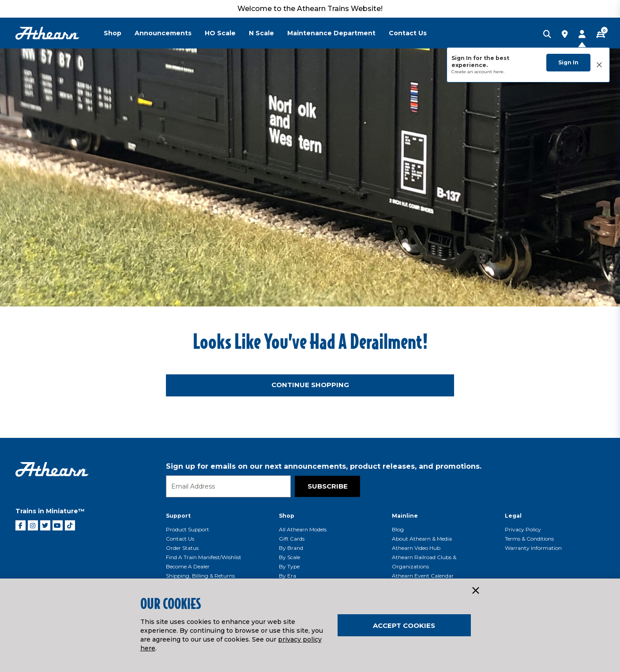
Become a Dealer (188, 566)
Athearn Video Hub (416, 548)
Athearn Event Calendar (423, 576)
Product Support (188, 529)
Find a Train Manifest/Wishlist (204, 557)
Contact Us (180, 539)
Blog (398, 529)
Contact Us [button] (408, 33)
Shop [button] (113, 33)
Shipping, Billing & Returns (200, 576)
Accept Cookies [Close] (404, 625)
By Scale (289, 557)
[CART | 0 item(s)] (601, 35)
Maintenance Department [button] (331, 33)
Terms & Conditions (529, 539)
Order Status (182, 548)
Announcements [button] (163, 33)
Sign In (568, 62)
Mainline (405, 516)
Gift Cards (292, 539)
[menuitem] (119, 33)
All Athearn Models (303, 529)
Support (178, 516)
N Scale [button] (261, 33)
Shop (287, 516)
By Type (289, 566)
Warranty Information (533, 548)
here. (499, 72)
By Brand (291, 548)
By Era (287, 576)
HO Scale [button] (220, 33)
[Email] (228, 486)
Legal (513, 516)
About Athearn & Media (422, 539)
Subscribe (328, 486)
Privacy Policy (523, 529)
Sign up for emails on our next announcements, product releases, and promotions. (324, 466)
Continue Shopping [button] (310, 385)
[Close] (475, 591)
